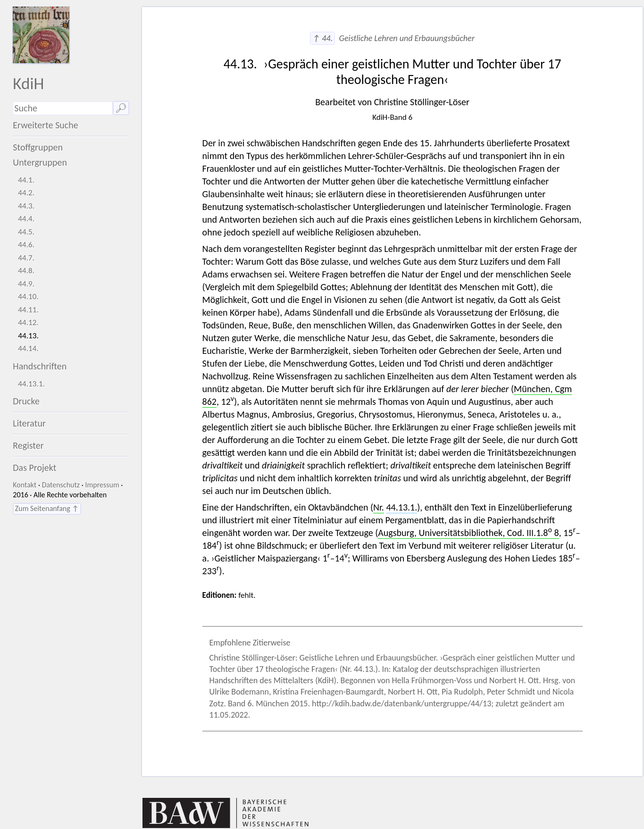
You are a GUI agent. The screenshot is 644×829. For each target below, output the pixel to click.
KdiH (28, 83)
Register (28, 445)
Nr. (379, 507)
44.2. (26, 193)
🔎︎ (121, 108)
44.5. (26, 232)
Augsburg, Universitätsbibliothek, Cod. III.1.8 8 (468, 533)
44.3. (26, 206)
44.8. (26, 271)
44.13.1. (31, 384)
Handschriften (40, 366)
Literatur (29, 423)
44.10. (28, 297)
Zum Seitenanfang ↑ (47, 508)
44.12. (28, 322)
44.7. (26, 258)
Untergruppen (40, 162)
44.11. (28, 310)
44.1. (26, 180)
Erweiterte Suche (46, 125)
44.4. (26, 219)
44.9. (26, 284)
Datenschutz (61, 485)
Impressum (102, 485)
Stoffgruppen (38, 147)
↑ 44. (322, 38)
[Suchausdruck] (63, 108)
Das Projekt (34, 468)
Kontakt (25, 485)
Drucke (26, 401)
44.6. (26, 245)
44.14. (28, 348)
